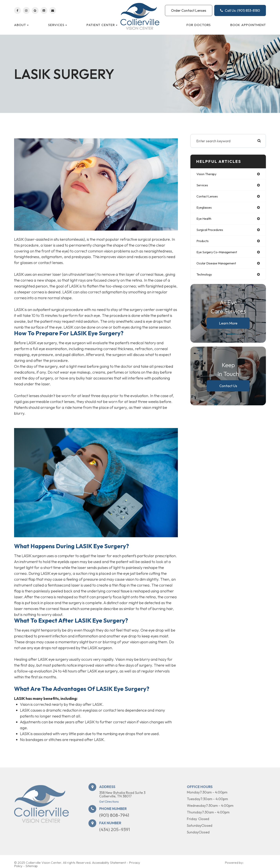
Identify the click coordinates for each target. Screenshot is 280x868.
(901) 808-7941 (114, 821)
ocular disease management (220, 266)
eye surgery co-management (220, 255)
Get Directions (109, 808)
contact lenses (209, 197)
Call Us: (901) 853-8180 (240, 10)
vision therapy (208, 174)
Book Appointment (248, 25)
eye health (205, 220)
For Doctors (199, 25)
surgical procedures (212, 232)
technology (206, 278)
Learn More (228, 327)
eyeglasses (205, 209)
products (203, 243)
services (203, 186)
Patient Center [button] (102, 25)
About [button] (21, 25)
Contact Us (228, 390)
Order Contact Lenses (189, 10)
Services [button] (58, 25)
